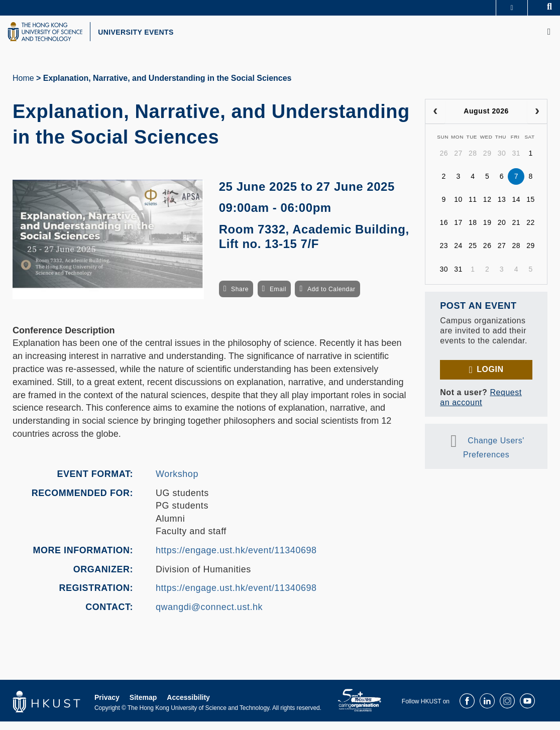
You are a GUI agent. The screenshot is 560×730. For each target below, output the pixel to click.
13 (502, 208)
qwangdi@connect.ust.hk (209, 616)
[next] (537, 120)
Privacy (107, 706)
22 (531, 231)
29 (487, 162)
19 (487, 231)
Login (490, 378)
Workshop (177, 483)
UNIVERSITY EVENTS (164, 37)
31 (516, 162)
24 (458, 255)
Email (278, 298)
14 (516, 208)
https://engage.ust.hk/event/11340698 (236, 559)
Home (23, 87)
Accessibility (188, 706)
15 (531, 208)
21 (516, 231)
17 (458, 231)
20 (502, 231)
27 (458, 162)
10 (458, 208)
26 (444, 162)
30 (502, 162)
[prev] (435, 120)
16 (444, 231)
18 (473, 231)
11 (473, 208)
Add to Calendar (331, 298)
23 (444, 255)
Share (240, 298)
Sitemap (143, 706)
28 (473, 162)
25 (473, 255)
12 (487, 208)
